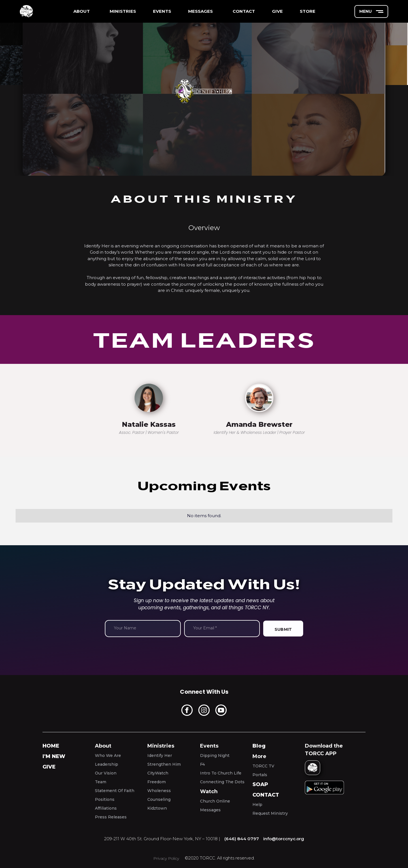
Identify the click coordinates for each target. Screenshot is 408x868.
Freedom (157, 782)
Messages (210, 810)
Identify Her (160, 755)
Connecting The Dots (222, 782)
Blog (259, 746)
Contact (266, 795)
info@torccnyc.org (284, 839)
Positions (105, 799)
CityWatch (158, 773)
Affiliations (106, 808)
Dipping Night (215, 755)
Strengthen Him (164, 764)
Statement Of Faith (115, 791)
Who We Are (108, 755)
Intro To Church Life (221, 773)
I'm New (54, 756)
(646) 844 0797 (242, 839)
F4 (202, 764)
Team (101, 782)
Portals (260, 775)
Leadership (107, 764)
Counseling (159, 799)
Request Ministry (270, 813)
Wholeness (159, 791)
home (51, 746)
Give (49, 767)
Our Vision (106, 773)
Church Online (215, 801)
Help (257, 805)
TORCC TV (263, 766)
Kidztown (157, 808)
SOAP (260, 784)
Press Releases (111, 817)
